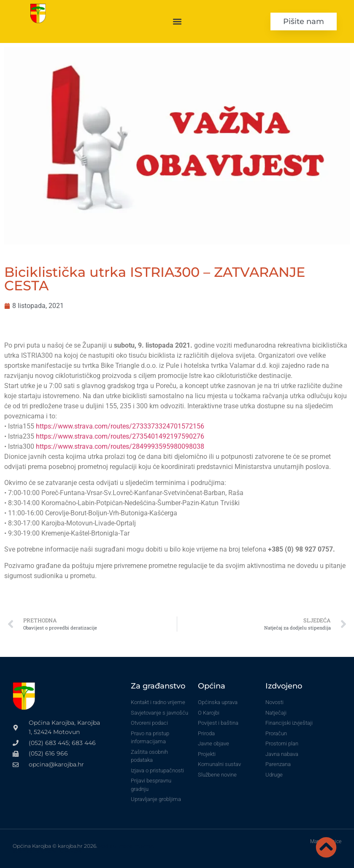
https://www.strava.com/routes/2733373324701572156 (120, 426)
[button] (177, 21)
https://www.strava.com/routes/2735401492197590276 (120, 436)
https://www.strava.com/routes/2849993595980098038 (120, 446)
